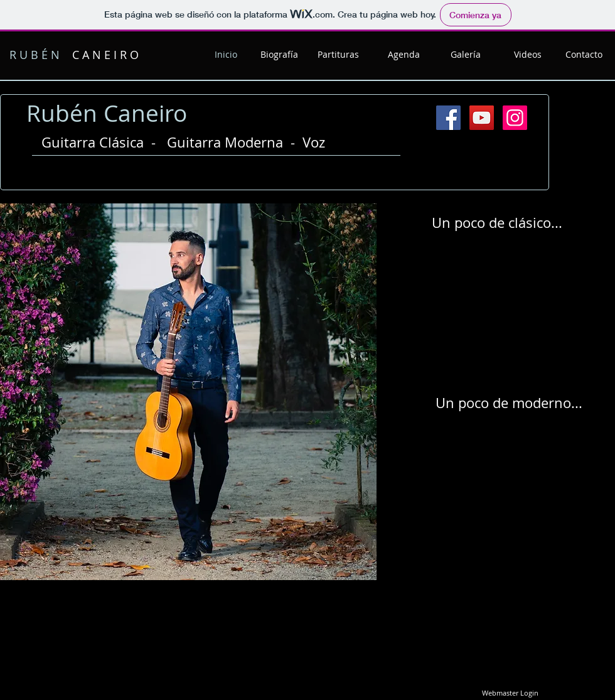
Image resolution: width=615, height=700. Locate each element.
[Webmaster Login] (510, 694)
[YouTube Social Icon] (482, 118)
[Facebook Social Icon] (448, 118)
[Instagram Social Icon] (515, 118)
